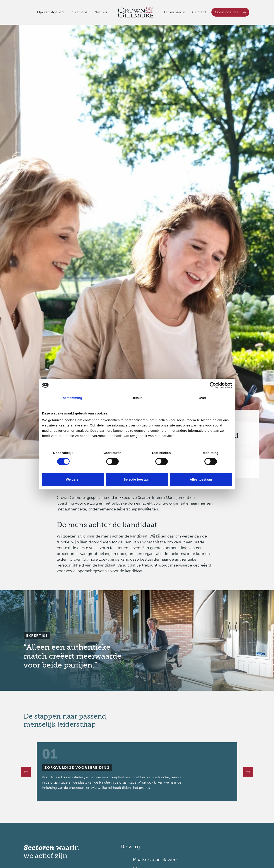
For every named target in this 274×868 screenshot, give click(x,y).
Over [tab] (203, 398)
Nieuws (101, 12)
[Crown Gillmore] (136, 12)
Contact (199, 12)
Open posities (230, 12)
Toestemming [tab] (72, 398)
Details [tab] (137, 398)
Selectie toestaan (137, 479)
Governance (175, 12)
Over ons (80, 12)
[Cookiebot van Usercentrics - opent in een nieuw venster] (213, 385)
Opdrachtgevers (51, 12)
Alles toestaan (201, 479)
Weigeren (73, 479)
